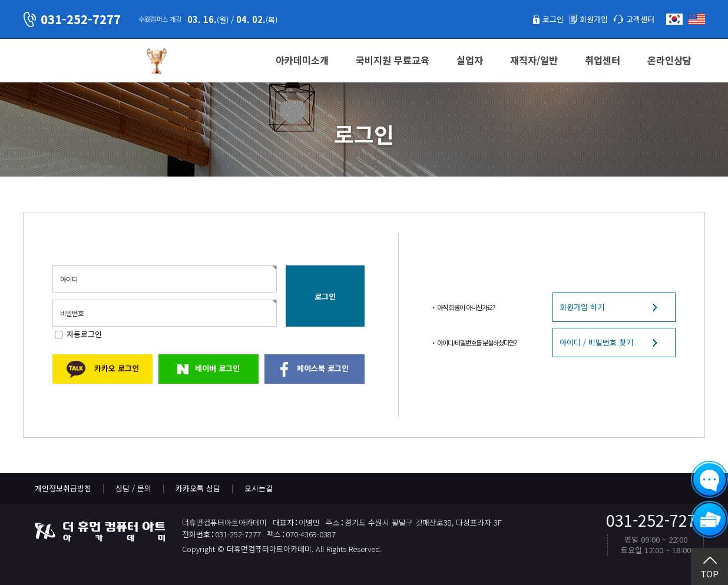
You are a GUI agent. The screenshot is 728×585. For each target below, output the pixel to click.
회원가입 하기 (582, 307)
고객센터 (640, 19)
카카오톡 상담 (198, 488)
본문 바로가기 (0, 0)
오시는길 (259, 488)
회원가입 (594, 19)
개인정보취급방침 (63, 488)
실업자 (470, 60)
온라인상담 (669, 60)
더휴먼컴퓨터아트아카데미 (79, 61)
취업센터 (603, 60)
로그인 (553, 19)
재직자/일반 (534, 60)
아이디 (69, 279)
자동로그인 (84, 334)
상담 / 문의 (133, 488)
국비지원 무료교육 (393, 60)
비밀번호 (72, 313)
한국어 (674, 19)
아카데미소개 (302, 60)
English (697, 19)
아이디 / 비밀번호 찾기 (596, 342)
